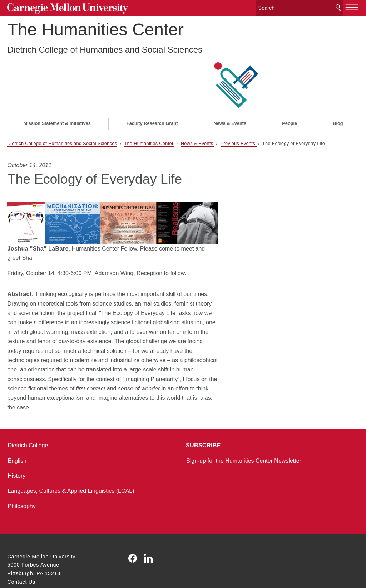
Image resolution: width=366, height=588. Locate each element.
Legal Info (20, 557)
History (16, 437)
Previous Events (239, 104)
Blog (338, 85)
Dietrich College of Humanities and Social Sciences (105, 57)
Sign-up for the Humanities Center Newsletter (244, 422)
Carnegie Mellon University (61, 8)
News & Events (230, 85)
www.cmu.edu (60, 557)
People (290, 85)
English (17, 422)
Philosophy (21, 468)
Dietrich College (28, 407)
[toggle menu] (352, 6)
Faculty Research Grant (152, 85)
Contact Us (21, 543)
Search (338, 7)
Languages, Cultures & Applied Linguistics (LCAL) (71, 452)
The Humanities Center (95, 38)
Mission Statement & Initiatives (57, 85)
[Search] (300, 7)
